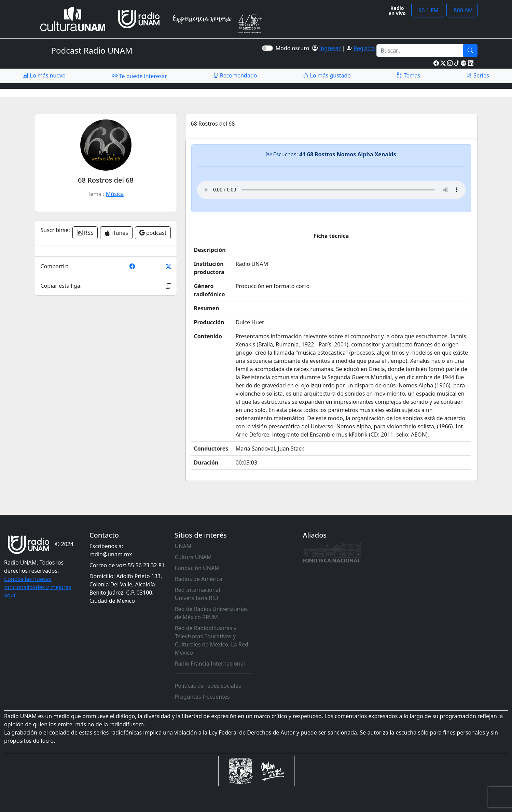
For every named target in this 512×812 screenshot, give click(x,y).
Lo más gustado (327, 75)
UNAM (183, 546)
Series (478, 75)
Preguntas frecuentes (202, 697)
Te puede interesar (139, 76)
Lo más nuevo (44, 75)
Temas (409, 75)
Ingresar (330, 48)
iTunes (116, 233)
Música (115, 194)
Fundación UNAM (197, 568)
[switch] (267, 48)
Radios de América (199, 579)
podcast (153, 233)
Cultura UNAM (193, 557)
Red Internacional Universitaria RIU (198, 594)
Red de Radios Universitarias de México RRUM (211, 613)
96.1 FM (427, 10)
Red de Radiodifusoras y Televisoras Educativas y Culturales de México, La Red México (212, 640)
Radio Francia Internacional (210, 664)
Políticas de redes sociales (208, 686)
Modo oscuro (294, 48)
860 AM (462, 10)
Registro (364, 48)
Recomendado (235, 75)
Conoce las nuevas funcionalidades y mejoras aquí (38, 587)
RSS (85, 233)
